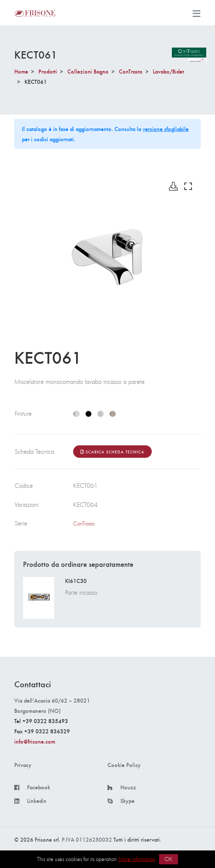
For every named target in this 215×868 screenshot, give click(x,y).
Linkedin (37, 801)
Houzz (128, 787)
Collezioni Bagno (88, 71)
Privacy (23, 765)
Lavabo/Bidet (168, 71)
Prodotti (48, 71)
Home (21, 71)
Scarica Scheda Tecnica (112, 452)
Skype (127, 801)
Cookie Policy (124, 765)
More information (137, 859)
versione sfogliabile (166, 129)
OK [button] (169, 859)
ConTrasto (131, 71)
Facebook (39, 787)
